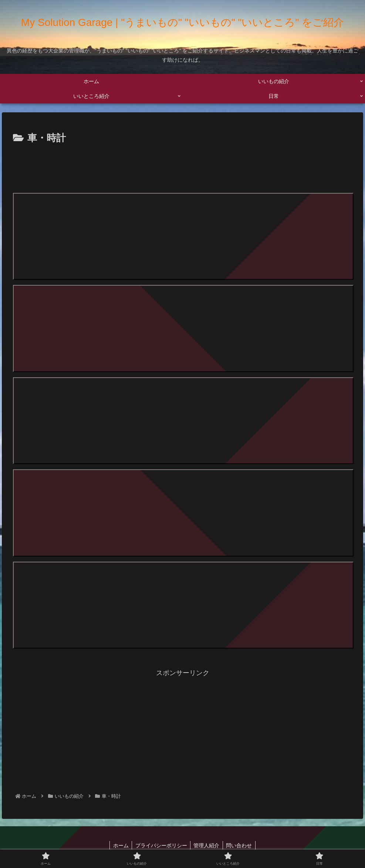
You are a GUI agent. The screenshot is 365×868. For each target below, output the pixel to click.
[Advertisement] (182, 167)
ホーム (119, 845)
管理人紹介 (207, 845)
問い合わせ (241, 845)
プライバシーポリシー (160, 845)
